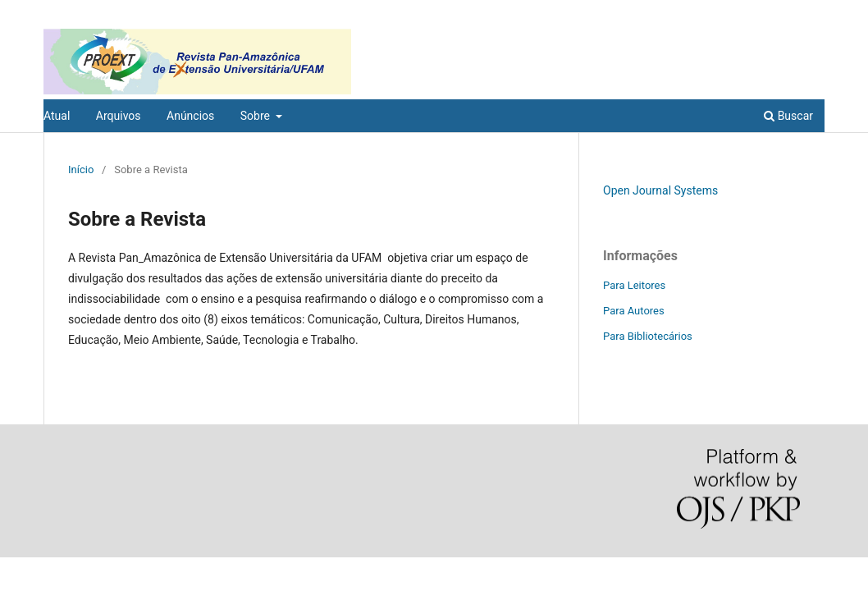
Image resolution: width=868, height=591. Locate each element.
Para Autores (634, 311)
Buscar (788, 116)
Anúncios (190, 116)
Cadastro (749, 12)
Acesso (807, 12)
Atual (57, 116)
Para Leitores (634, 285)
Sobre (257, 116)
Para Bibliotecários (648, 336)
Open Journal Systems (660, 190)
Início (81, 170)
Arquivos (119, 116)
